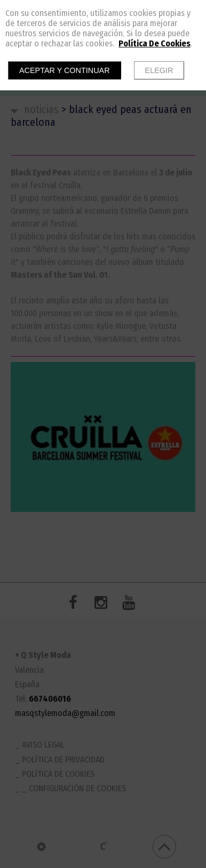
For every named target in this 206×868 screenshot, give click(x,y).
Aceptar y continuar (65, 70)
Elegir (159, 70)
